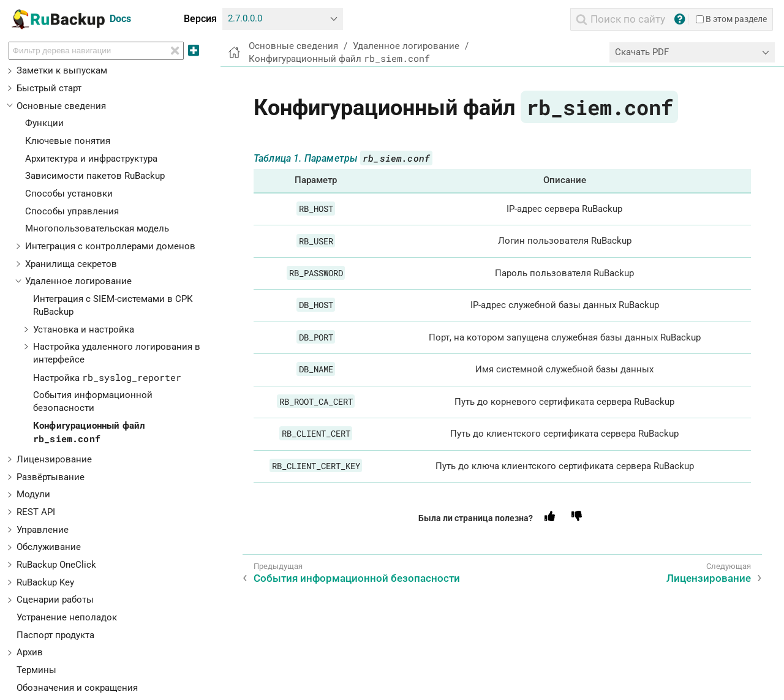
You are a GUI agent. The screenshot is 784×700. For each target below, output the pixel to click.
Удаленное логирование (78, 281)
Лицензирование (54, 459)
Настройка (107, 378)
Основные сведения (61, 106)
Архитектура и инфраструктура (91, 159)
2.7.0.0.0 (245, 18)
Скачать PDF (642, 52)
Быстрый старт (49, 88)
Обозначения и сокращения (77, 688)
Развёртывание (51, 477)
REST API (36, 512)
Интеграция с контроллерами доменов (110, 246)
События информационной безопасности (357, 578)
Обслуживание (49, 547)
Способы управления (72, 211)
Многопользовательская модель (97, 228)
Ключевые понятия (68, 141)
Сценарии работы (55, 600)
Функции (44, 123)
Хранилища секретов (71, 264)
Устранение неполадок (67, 617)
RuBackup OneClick (56, 565)
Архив (30, 652)
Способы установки (69, 194)
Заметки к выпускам (62, 70)
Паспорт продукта (55, 635)
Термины (36, 670)
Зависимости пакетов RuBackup (95, 176)
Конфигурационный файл (339, 59)
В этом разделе (731, 19)
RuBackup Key (45, 582)
